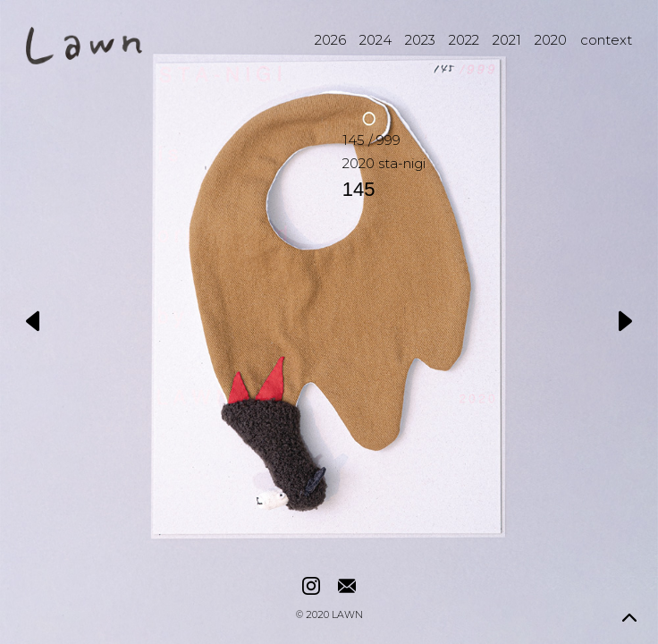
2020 (551, 40)
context (606, 40)
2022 (464, 40)
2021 (507, 40)
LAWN (347, 616)
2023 (420, 40)
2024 (375, 40)
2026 (330, 40)
